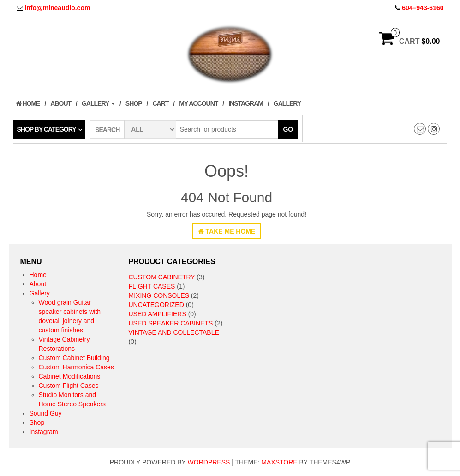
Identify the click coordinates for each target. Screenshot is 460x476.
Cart (160, 103)
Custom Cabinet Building (74, 358)
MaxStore (279, 462)
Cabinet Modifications (70, 376)
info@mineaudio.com (57, 8)
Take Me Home (227, 231)
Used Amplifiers (158, 314)
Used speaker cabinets (171, 323)
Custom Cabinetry (162, 277)
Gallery (98, 103)
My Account (198, 103)
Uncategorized (156, 305)
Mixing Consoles (159, 295)
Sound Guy (46, 413)
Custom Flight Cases (69, 386)
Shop (134, 103)
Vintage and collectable (174, 332)
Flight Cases (152, 286)
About (61, 103)
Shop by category (47, 129)
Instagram (246, 103)
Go (288, 129)
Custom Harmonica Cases (76, 367)
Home (28, 103)
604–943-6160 (423, 8)
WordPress (209, 462)
